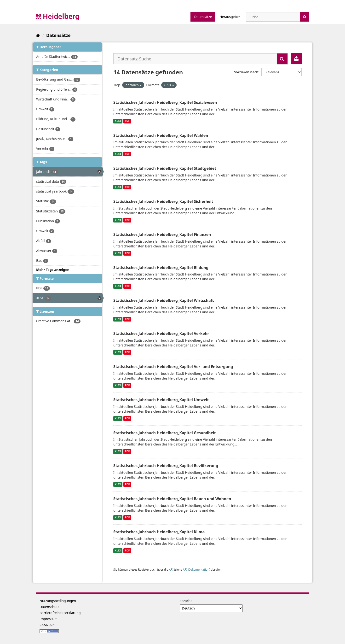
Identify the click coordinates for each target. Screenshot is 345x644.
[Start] (38, 35)
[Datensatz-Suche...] (195, 59)
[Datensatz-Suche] (273, 17)
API (171, 569)
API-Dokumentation (196, 569)
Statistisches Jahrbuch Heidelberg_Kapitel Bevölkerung (166, 466)
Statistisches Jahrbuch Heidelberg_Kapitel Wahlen (161, 135)
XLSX (118, 121)
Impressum (49, 619)
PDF (127, 121)
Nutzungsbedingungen (58, 601)
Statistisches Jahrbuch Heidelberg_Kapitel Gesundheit (165, 433)
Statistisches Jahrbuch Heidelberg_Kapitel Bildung (161, 268)
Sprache (186, 601)
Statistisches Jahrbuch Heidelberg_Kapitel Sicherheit (163, 201)
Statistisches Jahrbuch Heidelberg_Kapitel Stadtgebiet (165, 168)
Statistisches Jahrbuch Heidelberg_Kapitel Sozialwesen (165, 102)
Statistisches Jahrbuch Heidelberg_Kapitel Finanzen (162, 234)
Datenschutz (49, 607)
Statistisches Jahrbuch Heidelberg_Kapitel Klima (159, 532)
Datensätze (203, 17)
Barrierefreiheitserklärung (60, 613)
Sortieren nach (246, 72)
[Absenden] (305, 16)
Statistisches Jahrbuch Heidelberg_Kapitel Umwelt (161, 400)
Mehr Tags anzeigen (53, 270)
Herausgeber (230, 17)
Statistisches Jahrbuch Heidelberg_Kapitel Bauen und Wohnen (172, 499)
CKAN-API (47, 625)
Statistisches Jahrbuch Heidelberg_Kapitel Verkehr (161, 334)
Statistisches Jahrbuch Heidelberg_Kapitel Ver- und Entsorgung (173, 367)
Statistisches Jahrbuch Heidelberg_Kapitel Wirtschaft (164, 300)
